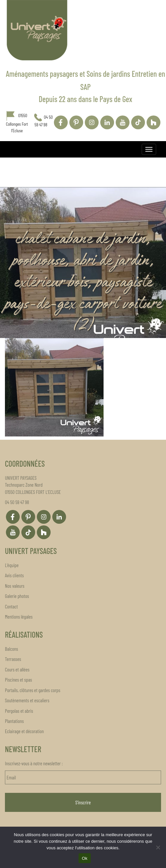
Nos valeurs (15, 586)
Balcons (12, 649)
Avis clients (14, 575)
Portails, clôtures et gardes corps (33, 690)
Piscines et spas (18, 680)
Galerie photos (17, 596)
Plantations (14, 721)
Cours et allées (17, 669)
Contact (11, 606)
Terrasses (13, 659)
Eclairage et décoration (24, 731)
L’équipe (12, 565)
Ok (85, 858)
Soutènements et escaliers (27, 700)
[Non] (158, 847)
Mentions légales (19, 617)
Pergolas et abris (19, 711)
